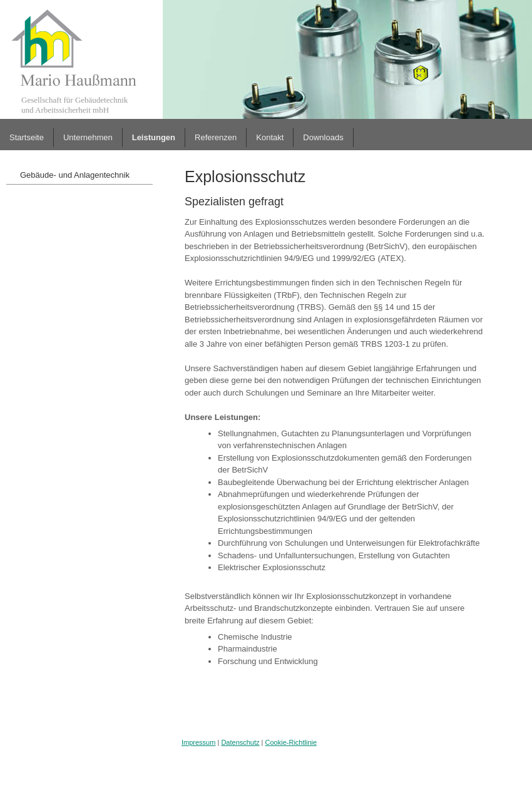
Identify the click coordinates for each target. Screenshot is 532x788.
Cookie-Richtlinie (291, 742)
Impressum (198, 742)
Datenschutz (240, 742)
